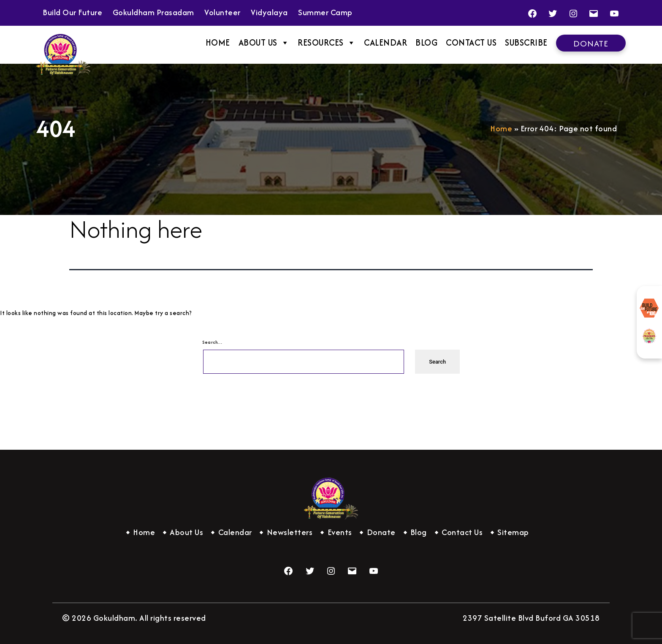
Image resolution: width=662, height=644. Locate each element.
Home (218, 42)
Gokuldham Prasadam (649, 336)
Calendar (385, 42)
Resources (327, 43)
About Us (264, 43)
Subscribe (526, 42)
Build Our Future (649, 308)
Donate (591, 43)
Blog (426, 42)
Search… (213, 342)
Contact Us (471, 42)
